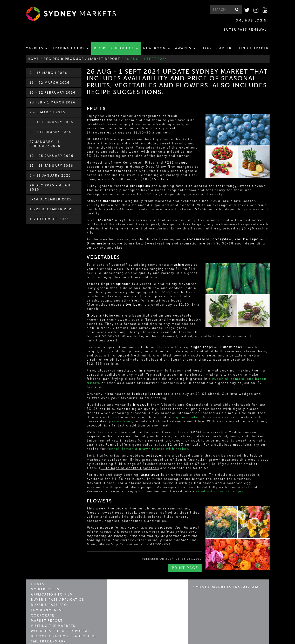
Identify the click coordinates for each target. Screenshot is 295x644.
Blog (206, 39)
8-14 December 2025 (51, 190)
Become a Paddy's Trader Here (61, 623)
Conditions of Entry (239, 640)
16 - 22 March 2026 (50, 74)
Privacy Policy (178, 640)
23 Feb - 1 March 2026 (53, 93)
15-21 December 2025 (52, 200)
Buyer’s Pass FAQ (47, 594)
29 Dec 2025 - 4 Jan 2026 (50, 178)
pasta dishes (121, 412)
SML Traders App (47, 627)
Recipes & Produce (116, 39)
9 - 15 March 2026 (48, 64)
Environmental (46, 599)
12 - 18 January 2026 (51, 157)
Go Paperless (44, 580)
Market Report (46, 608)
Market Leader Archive (54, 632)
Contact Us (150, 640)
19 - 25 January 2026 (52, 147)
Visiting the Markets (51, 613)
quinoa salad (188, 408)
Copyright (206, 640)
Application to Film (51, 584)
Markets (36, 39)
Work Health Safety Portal (58, 618)
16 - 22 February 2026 (53, 83)
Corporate (42, 603)
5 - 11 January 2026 (50, 166)
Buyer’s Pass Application (56, 589)
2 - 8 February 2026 (50, 123)
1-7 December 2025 (49, 210)
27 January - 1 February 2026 (45, 135)
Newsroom (157, 39)
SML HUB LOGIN (208, 20)
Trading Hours (71, 39)
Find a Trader (254, 39)
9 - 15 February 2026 (51, 113)
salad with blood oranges (220, 482)
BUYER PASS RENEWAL (248, 20)
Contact (39, 575)
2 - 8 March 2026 (47, 103)
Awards (185, 39)
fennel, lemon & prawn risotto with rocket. (148, 440)
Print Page (185, 559)
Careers (225, 39)
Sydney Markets (134, 580)
